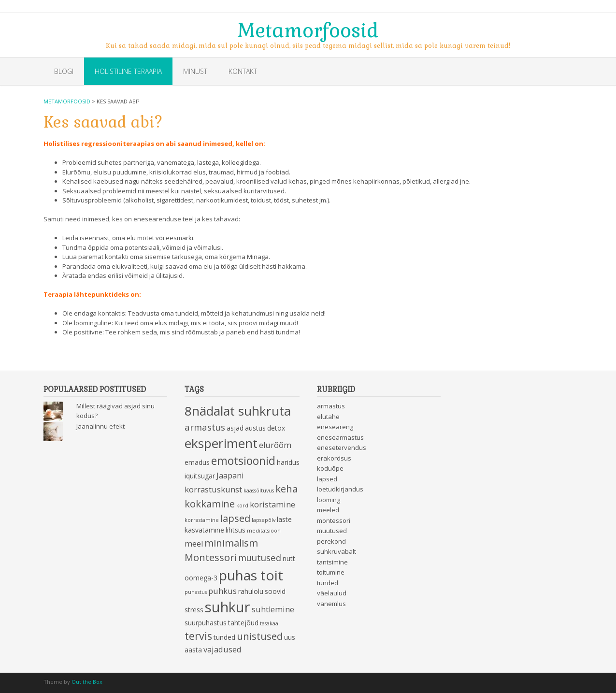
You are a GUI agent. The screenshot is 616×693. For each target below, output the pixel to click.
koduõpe (330, 468)
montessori (334, 520)
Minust (195, 71)
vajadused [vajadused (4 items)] (222, 650)
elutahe (328, 417)
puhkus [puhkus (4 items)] (222, 591)
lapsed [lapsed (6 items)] (235, 518)
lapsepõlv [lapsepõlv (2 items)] (264, 520)
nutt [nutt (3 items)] (289, 558)
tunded (328, 583)
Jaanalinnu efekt (100, 426)
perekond (331, 541)
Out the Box (87, 682)
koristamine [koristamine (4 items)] (272, 505)
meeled (328, 510)
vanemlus (331, 604)
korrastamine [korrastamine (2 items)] (202, 520)
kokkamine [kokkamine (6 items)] (210, 504)
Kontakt (243, 71)
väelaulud (332, 593)
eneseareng (335, 427)
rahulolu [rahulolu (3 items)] (251, 591)
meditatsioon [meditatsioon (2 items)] (264, 531)
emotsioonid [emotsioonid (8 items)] (243, 461)
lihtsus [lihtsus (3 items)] (236, 530)
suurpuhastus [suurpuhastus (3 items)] (206, 623)
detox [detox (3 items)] (276, 428)
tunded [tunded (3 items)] (224, 637)
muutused (332, 531)
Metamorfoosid (308, 29)
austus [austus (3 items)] (255, 428)
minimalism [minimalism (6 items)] (231, 543)
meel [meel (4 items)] (194, 544)
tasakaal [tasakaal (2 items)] (270, 623)
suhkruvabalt (337, 551)
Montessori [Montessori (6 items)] (211, 557)
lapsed (327, 479)
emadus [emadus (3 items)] (197, 462)
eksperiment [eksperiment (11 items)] (221, 443)
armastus (331, 406)
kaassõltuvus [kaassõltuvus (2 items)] (259, 491)
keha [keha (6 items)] (287, 489)
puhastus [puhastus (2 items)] (196, 592)
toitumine (331, 572)
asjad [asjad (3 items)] (235, 428)
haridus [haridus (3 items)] (288, 462)
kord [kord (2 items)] (242, 505)
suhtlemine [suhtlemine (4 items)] (273, 609)
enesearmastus (340, 437)
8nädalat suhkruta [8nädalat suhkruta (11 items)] (238, 411)
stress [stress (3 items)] (194, 610)
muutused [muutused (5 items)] (260, 557)
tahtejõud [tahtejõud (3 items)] (243, 623)
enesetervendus (342, 448)
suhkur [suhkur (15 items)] (228, 607)
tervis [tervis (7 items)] (198, 636)
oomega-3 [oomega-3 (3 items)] (201, 578)
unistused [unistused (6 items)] (260, 636)
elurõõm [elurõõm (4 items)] (275, 445)
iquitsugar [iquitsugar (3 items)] (200, 476)
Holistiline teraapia (128, 71)
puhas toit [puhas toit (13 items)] (251, 575)
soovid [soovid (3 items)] (275, 591)
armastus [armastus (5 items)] (205, 427)
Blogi (64, 71)
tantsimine (332, 562)
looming (329, 500)
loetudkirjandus (340, 489)
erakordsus (334, 458)
